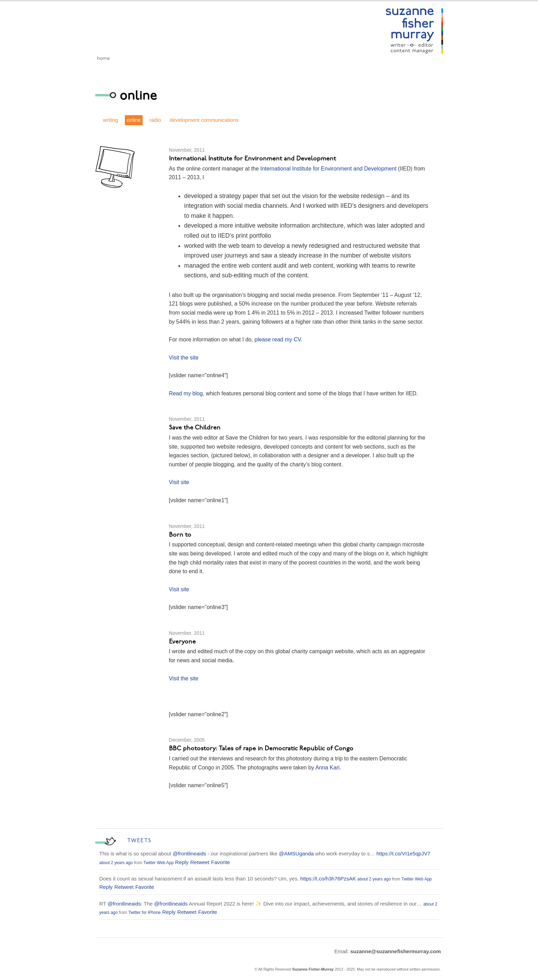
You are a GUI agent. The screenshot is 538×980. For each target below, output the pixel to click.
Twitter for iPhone (144, 912)
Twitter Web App (158, 863)
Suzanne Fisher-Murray (313, 969)
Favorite (220, 862)
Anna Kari (327, 768)
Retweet (200, 862)
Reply (182, 862)
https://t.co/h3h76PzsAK (328, 879)
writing (110, 120)
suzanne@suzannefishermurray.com (395, 951)
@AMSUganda (296, 853)
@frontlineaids (189, 853)
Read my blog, (187, 393)
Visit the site (184, 358)
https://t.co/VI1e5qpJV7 (403, 853)
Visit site (179, 482)
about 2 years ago (116, 863)
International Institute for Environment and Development (329, 169)
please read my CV (278, 339)
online (134, 120)
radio (155, 120)
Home (103, 59)
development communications (204, 120)
